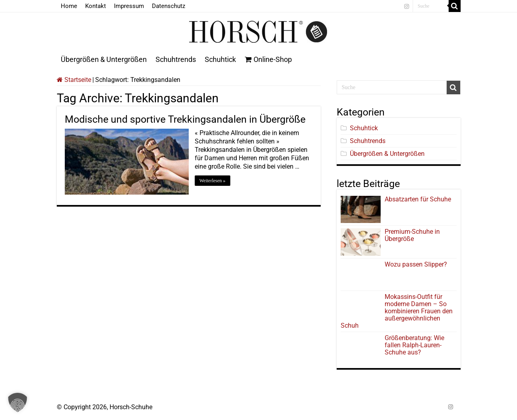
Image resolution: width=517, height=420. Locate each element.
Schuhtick (220, 59)
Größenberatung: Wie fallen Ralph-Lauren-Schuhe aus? (414, 345)
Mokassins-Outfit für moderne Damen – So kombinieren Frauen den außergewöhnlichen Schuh (397, 311)
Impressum (129, 6)
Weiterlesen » (213, 181)
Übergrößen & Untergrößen (104, 59)
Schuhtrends (176, 59)
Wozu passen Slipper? (416, 264)
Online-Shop (268, 59)
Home (69, 6)
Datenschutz (169, 6)
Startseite (74, 80)
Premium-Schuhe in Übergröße (412, 235)
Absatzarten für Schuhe (419, 199)
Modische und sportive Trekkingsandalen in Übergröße (185, 119)
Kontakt (96, 6)
